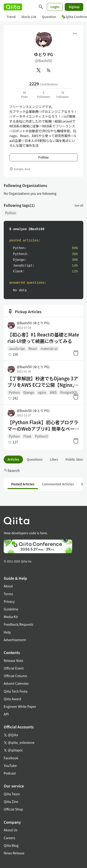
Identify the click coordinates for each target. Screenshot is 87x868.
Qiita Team (12, 794)
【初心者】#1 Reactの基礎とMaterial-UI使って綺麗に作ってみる (43, 338)
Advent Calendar (16, 683)
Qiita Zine (11, 802)
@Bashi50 (33, 323)
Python (11, 213)
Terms (8, 594)
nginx (42, 392)
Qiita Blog (11, 845)
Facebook (11, 758)
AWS (53, 392)
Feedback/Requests (19, 624)
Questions (35, 459)
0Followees (43, 95)
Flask (27, 436)
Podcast (10, 773)
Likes (54, 459)
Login (55, 7)
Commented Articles (58, 484)
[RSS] (49, 70)
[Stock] (76, 353)
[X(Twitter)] (39, 70)
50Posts (24, 95)
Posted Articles (23, 484)
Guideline (11, 609)
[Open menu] (75, 33)
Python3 (41, 436)
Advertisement (15, 640)
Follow (43, 157)
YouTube (10, 766)
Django (29, 392)
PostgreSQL (69, 392)
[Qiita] (13, 7)
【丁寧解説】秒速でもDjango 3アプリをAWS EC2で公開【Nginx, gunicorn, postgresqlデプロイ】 (43, 382)
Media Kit (11, 617)
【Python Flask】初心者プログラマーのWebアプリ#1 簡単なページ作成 (43, 426)
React (33, 348)
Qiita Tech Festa (16, 691)
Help (7, 632)
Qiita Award (12, 699)
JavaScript (17, 348)
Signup (74, 7)
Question (49, 17)
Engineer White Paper (20, 706)
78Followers (63, 95)
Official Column (15, 676)
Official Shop (13, 809)
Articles (13, 459)
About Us (11, 830)
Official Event (14, 668)
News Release (14, 853)
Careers (9, 838)
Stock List (29, 17)
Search (12, 470)
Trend (11, 17)
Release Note (13, 661)
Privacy (9, 601)
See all (79, 205)
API (6, 714)
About (8, 586)
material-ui (49, 348)
